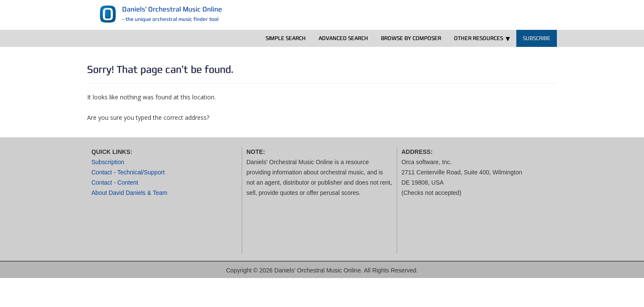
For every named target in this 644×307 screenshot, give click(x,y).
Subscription (108, 162)
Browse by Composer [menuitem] (411, 38)
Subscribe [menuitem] (537, 38)
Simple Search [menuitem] (286, 38)
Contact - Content (115, 182)
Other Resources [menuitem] (479, 38)
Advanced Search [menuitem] (343, 38)
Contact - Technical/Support (128, 172)
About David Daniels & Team (129, 193)
